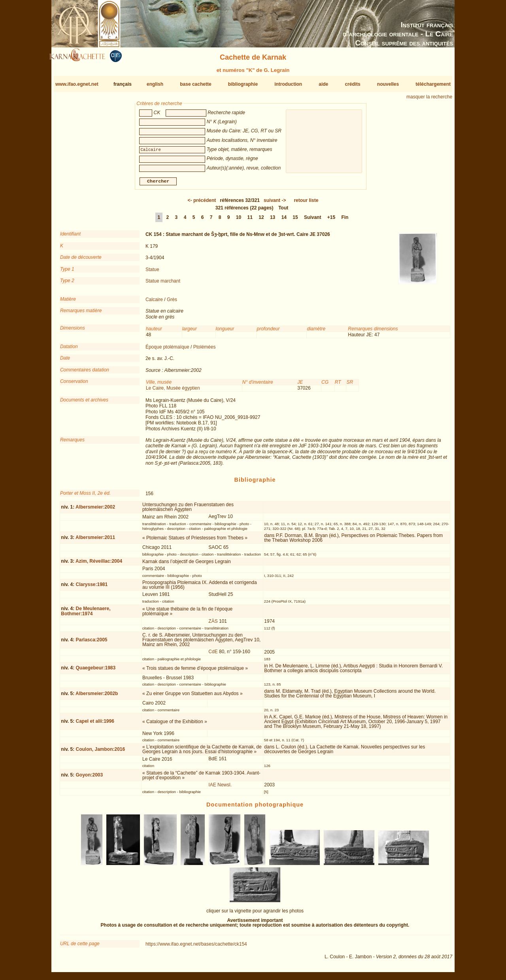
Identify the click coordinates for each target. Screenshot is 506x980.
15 (295, 220)
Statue (152, 272)
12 (261, 220)
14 (284, 220)
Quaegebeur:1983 (95, 671)
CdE (213, 655)
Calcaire (154, 303)
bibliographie (243, 84)
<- (202, 204)
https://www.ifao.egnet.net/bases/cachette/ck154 (196, 947)
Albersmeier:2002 (95, 510)
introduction (288, 84)
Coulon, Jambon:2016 (100, 752)
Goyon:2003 (89, 778)
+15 (331, 220)
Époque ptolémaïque (167, 350)
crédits (352, 84)
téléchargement (433, 84)
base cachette (195, 84)
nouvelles (388, 84)
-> (275, 204)
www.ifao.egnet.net (77, 84)
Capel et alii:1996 (95, 724)
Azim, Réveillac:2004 (99, 564)
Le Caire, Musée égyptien (173, 391)
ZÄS (213, 624)
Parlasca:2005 (91, 643)
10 (239, 220)
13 (273, 220)
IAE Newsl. (220, 788)
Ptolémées (205, 350)
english (155, 84)
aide (323, 84)
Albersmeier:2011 (95, 541)
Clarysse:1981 (92, 588)
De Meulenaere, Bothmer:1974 (86, 614)
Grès (172, 303)
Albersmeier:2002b (97, 697)
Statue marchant (163, 284)
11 (250, 220)
